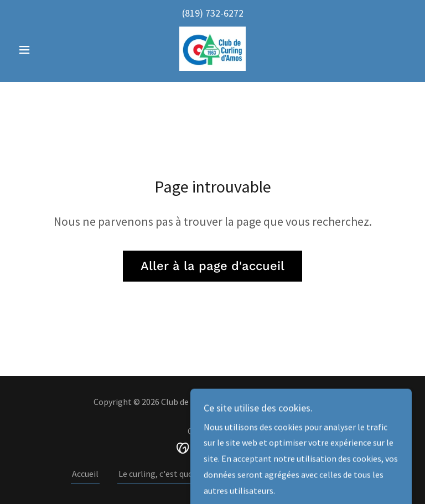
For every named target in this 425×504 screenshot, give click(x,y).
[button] (43, 50)
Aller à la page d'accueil (212, 266)
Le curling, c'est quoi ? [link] (160, 474)
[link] (212, 49)
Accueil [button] (85, 474)
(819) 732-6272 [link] (213, 13)
